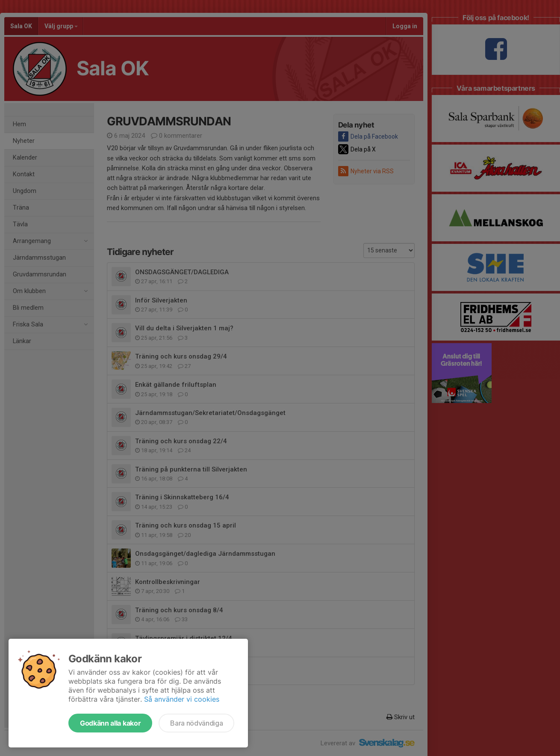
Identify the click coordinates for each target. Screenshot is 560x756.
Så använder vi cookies (182, 699)
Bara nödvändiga (196, 723)
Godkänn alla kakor (110, 723)
